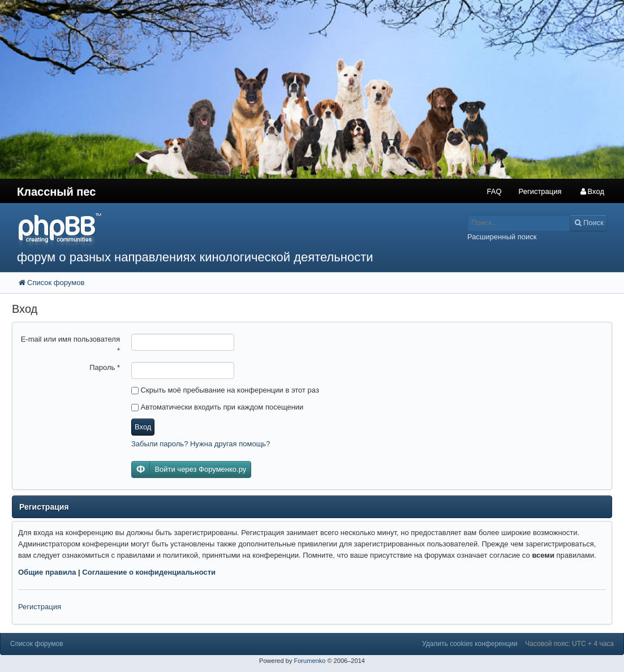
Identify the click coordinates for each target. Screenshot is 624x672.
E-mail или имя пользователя (70, 345)
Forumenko (309, 661)
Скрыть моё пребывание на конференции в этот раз (225, 390)
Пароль (105, 367)
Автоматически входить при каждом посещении (217, 407)
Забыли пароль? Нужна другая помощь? (201, 444)
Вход (143, 427)
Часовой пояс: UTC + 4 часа (569, 644)
